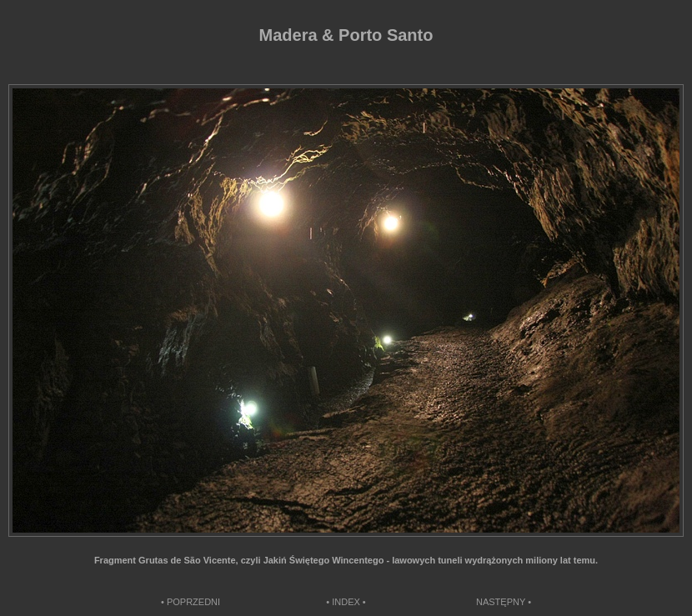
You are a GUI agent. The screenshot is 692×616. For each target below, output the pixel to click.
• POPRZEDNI (191, 602)
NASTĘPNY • (504, 602)
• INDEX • (346, 602)
